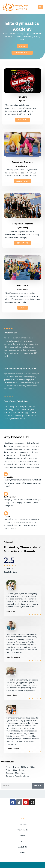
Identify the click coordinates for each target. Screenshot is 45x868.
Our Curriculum (10, 497)
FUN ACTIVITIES (23, 830)
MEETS (22, 836)
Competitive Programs (22, 224)
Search (38, 786)
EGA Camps (22, 285)
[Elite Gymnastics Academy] (16, 7)
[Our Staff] (6, 513)
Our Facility (8, 477)
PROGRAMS (23, 824)
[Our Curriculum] (6, 494)
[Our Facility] (6, 474)
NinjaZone (22, 97)
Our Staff (7, 516)
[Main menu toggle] (40, 7)
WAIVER (23, 853)
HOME (22, 818)
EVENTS (22, 841)
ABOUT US (23, 847)
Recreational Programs (23, 162)
